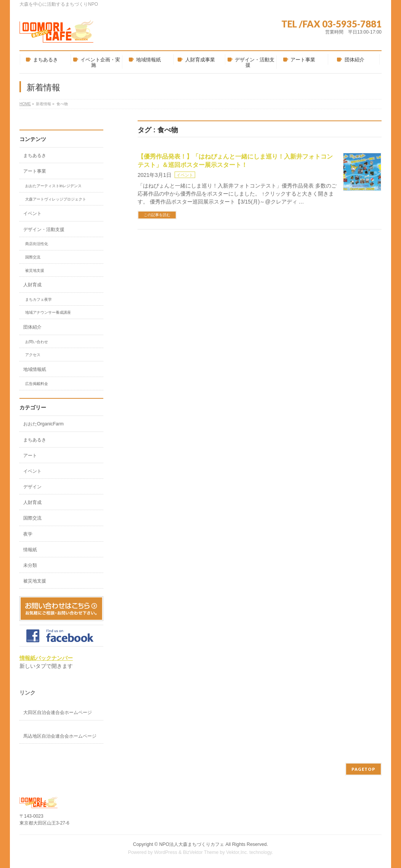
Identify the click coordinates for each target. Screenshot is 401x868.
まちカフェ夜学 (38, 299)
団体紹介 (32, 327)
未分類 (30, 565)
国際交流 (33, 257)
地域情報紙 (35, 369)
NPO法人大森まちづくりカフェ (192, 844)
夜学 (28, 534)
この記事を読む (157, 215)
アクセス (33, 355)
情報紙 (30, 550)
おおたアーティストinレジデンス (53, 186)
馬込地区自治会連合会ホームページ (60, 736)
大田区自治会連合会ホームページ (58, 712)
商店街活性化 (37, 244)
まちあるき (35, 156)
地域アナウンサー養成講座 (48, 312)
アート (30, 456)
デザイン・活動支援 (44, 229)
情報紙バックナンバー (46, 658)
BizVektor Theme (201, 852)
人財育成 (32, 285)
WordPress (166, 852)
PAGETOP (363, 769)
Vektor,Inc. (237, 852)
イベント (185, 175)
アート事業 (35, 171)
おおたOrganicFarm (43, 424)
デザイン (32, 487)
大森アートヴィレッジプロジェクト (56, 199)
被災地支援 (35, 270)
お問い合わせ (37, 342)
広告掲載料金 (37, 384)
